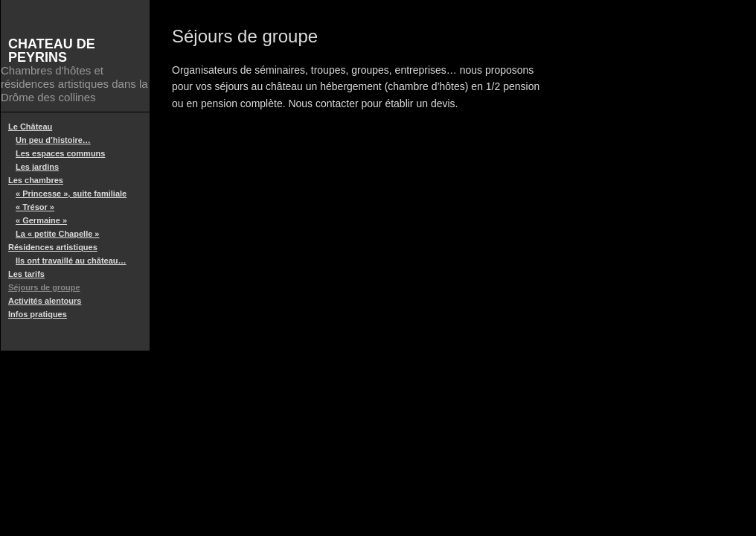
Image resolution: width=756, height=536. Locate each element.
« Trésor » (35, 207)
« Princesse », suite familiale (71, 194)
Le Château (30, 127)
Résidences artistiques (53, 247)
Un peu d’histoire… (53, 140)
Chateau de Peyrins (52, 51)
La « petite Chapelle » (57, 234)
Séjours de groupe (44, 287)
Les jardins (37, 167)
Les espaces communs (60, 153)
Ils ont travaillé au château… (71, 261)
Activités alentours (45, 301)
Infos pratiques (38, 314)
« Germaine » (41, 220)
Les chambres (36, 180)
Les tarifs (26, 274)
